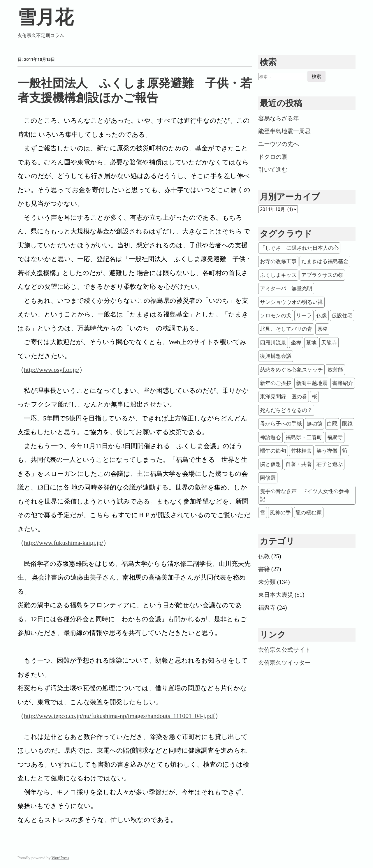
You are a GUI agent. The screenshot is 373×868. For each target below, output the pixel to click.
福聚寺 (267, 608)
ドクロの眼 (273, 157)
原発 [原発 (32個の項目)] (322, 329)
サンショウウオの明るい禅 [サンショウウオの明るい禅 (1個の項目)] (291, 302)
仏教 (264, 556)
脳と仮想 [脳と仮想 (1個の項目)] (270, 464)
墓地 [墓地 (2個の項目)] (311, 343)
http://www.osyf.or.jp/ (52, 370)
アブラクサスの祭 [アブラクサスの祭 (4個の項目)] (322, 275)
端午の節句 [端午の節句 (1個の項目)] (273, 451)
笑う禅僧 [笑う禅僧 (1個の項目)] (327, 451)
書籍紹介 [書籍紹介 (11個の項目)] (343, 383)
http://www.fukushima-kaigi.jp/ (64, 543)
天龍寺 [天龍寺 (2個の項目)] (329, 343)
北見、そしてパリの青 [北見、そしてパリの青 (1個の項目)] (286, 329)
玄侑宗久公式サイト (284, 650)
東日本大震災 (276, 595)
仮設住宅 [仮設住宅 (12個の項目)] (342, 316)
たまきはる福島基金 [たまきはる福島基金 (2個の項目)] (325, 261)
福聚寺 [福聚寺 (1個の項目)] (335, 437)
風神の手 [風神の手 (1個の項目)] (280, 513)
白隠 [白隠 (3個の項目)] (332, 424)
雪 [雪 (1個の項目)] (263, 513)
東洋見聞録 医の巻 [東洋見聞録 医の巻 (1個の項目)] (284, 397)
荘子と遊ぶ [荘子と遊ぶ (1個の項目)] (330, 464)
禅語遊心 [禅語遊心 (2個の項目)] (270, 437)
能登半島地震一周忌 (284, 131)
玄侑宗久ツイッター (284, 663)
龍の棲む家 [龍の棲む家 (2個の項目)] (309, 513)
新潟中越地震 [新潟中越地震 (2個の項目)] (312, 383)
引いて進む (273, 170)
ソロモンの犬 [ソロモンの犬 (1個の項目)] (276, 316)
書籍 (264, 569)
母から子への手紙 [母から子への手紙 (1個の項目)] (281, 424)
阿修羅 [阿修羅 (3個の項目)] (268, 478)
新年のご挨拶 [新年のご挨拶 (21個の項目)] (276, 383)
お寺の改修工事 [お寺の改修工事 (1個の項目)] (278, 261)
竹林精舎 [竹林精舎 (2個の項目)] (301, 451)
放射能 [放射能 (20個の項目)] (335, 370)
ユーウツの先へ (279, 144)
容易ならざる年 (279, 118)
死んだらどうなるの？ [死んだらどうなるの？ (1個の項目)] (286, 410)
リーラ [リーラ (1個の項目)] (304, 316)
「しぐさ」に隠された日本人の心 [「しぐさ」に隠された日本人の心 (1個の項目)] (299, 248)
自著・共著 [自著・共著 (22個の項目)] (299, 464)
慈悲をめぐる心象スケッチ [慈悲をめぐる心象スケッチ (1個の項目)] (291, 370)
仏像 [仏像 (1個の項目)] (322, 316)
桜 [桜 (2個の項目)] (314, 397)
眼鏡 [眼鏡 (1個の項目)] (347, 424)
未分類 (267, 582)
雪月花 (45, 17)
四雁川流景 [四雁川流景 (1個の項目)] (273, 343)
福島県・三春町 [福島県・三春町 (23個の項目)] (304, 437)
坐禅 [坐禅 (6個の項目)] (296, 343)
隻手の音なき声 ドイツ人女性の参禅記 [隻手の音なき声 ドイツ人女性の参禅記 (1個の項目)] (305, 495)
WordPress (60, 858)
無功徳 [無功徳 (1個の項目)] (314, 424)
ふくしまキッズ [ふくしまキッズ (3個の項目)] (278, 275)
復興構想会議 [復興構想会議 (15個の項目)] (276, 356)
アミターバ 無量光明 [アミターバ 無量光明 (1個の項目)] (286, 288)
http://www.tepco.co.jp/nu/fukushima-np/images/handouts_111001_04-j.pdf (119, 716)
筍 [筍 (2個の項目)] (345, 451)
